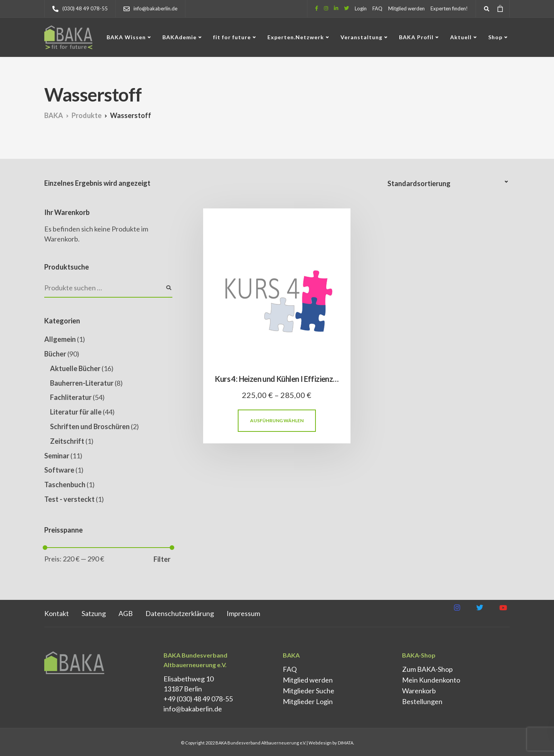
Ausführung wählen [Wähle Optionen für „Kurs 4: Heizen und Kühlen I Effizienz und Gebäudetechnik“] (277, 420)
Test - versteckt (69, 499)
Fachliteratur (71, 397)
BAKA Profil (416, 37)
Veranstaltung (361, 37)
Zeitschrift (67, 441)
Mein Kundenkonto (431, 680)
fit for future (232, 37)
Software (59, 470)
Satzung (94, 613)
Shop (495, 37)
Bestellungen (422, 701)
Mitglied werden (406, 8)
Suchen (169, 288)
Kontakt (57, 613)
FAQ (377, 8)
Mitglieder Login (308, 701)
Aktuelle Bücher (75, 368)
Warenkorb (419, 691)
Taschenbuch (65, 485)
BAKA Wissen (126, 37)
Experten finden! (449, 8)
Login (361, 8)
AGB (126, 613)
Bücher (55, 354)
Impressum (243, 613)
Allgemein (60, 339)
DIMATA (345, 743)
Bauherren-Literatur (82, 383)
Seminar (57, 456)
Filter (162, 559)
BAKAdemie (179, 37)
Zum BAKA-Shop (427, 669)
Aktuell (461, 37)
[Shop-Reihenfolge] (449, 184)
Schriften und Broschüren (90, 426)
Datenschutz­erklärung (180, 613)
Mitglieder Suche (309, 691)
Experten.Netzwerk (296, 37)
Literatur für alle (76, 412)
